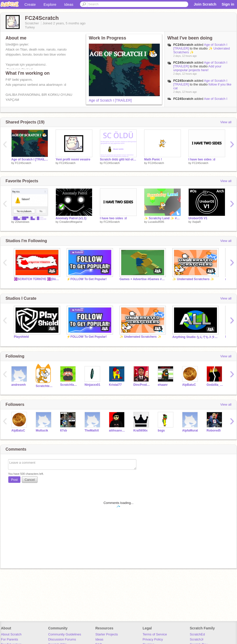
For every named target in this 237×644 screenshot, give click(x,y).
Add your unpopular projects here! (197, 68)
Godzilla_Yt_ (215, 385)
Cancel (30, 480)
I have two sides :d (202, 159)
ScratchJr (197, 639)
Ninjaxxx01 (92, 385)
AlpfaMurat (190, 431)
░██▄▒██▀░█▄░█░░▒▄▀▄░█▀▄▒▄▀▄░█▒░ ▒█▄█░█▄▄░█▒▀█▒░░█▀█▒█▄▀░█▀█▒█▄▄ (30, 218)
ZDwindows (22, 222)
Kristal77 (115, 385)
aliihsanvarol (117, 431)
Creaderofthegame (71, 222)
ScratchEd (197, 634)
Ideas (69, 4)
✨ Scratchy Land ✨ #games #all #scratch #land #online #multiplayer (163, 218)
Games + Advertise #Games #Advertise (142, 279)
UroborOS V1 (198, 218)
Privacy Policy (153, 639)
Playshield (21, 337)
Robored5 (214, 431)
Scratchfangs (69, 385)
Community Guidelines (65, 634)
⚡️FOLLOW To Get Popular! (87, 279)
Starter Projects (107, 634)
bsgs (161, 431)
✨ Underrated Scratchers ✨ (193, 279)
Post (14, 480)
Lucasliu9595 (156, 222)
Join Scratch (205, 4)
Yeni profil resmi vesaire (73, 159)
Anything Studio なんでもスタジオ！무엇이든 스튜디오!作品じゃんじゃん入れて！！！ (195, 337)
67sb (64, 431)
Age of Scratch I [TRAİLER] (110, 100)
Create (30, 4)
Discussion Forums (62, 639)
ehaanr (163, 385)
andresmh (18, 385)
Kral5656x (141, 431)
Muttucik (42, 431)
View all (226, 122)
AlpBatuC (189, 385)
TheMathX (92, 431)
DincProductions (142, 385)
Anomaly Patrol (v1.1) (71, 218)
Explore (50, 4)
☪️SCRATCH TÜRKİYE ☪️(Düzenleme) (36, 279)
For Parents (10, 639)
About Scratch (11, 634)
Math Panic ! (153, 159)
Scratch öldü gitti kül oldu (118, 159)
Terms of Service (155, 634)
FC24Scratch (183, 45)
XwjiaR (196, 222)
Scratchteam (44, 386)
